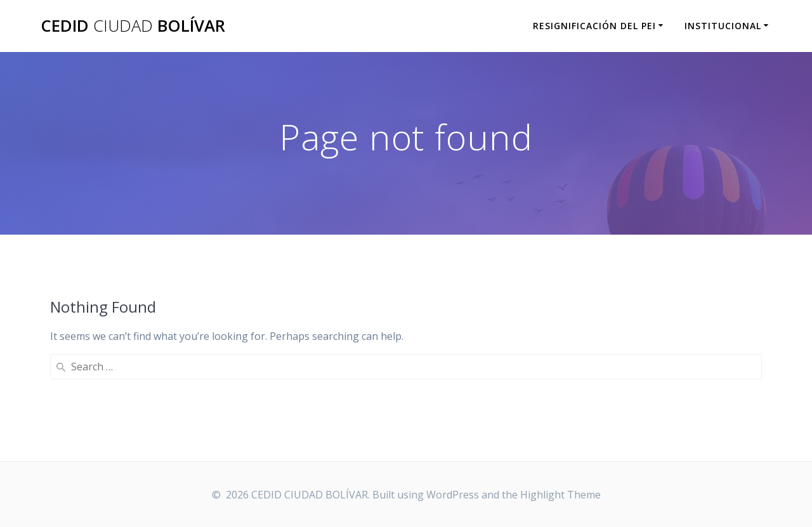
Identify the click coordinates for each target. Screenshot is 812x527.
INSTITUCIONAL (723, 26)
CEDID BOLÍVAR (133, 26)
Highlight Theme (560, 495)
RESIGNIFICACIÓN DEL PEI (594, 26)
